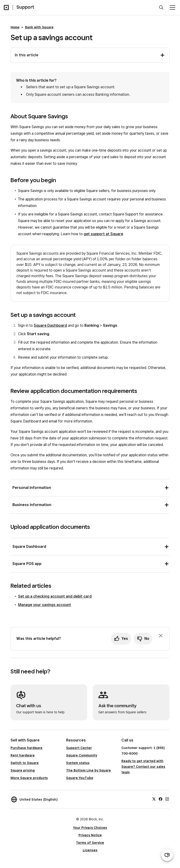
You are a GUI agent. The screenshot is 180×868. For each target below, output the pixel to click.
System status (78, 763)
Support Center (79, 748)
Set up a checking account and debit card (55, 596)
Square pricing (23, 770)
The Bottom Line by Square (88, 770)
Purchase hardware (26, 748)
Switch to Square (25, 763)
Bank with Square (39, 27)
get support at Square (103, 234)
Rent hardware (23, 755)
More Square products (29, 778)
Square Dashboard (50, 325)
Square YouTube (80, 778)
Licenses (90, 850)
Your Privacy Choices (90, 828)
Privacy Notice (90, 835)
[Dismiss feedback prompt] (161, 636)
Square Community (82, 755)
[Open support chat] (167, 855)
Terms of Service (90, 843)
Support (25, 7)
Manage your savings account (45, 605)
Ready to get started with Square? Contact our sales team (143, 767)
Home (15, 27)
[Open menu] (172, 8)
